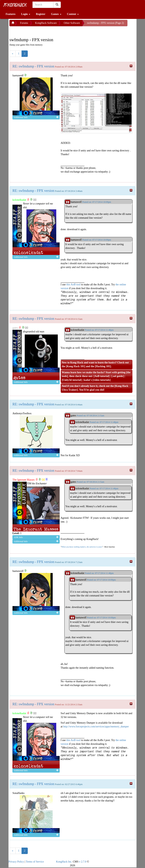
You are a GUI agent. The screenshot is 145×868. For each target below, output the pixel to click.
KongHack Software (46, 23)
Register (41, 14)
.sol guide (118, 376)
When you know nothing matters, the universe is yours (82, 547)
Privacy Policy (16, 862)
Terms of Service (35, 862)
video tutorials (102, 380)
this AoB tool (73, 285)
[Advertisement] (40, 31)
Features (11, 14)
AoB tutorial (101, 376)
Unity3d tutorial (72, 380)
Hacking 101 (103, 366)
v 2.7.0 (83, 862)
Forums (24, 23)
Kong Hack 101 (76, 366)
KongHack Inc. (64, 862)
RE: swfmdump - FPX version (33, 66)
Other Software (72, 23)
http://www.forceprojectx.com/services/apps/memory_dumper (96, 727)
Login (26, 14)
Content (73, 14)
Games (56, 14)
